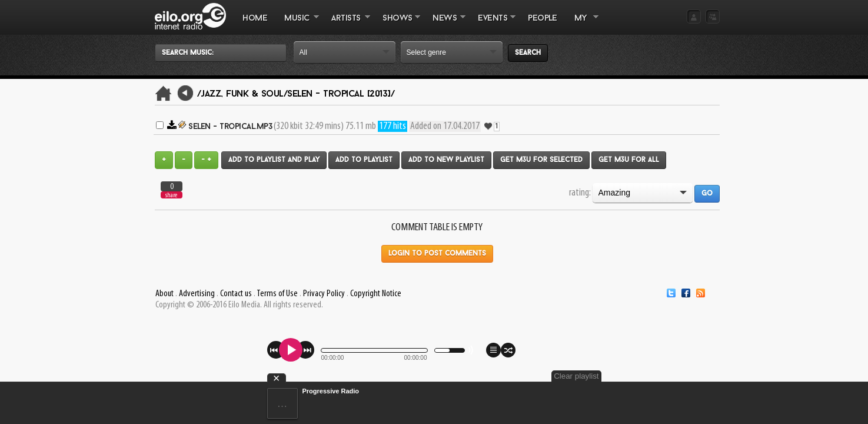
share (171, 195)
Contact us (236, 294)
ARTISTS (347, 24)
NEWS (445, 24)
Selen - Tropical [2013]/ (341, 94)
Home (255, 19)
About (164, 294)
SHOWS (397, 24)
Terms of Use (277, 294)
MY (582, 24)
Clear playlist (691, 376)
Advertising (197, 294)
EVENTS (493, 24)
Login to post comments (437, 254)
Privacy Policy (324, 294)
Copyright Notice (376, 294)
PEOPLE (542, 19)
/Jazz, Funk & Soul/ (242, 94)
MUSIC (297, 24)
